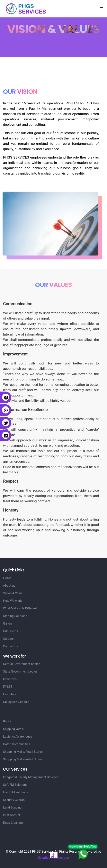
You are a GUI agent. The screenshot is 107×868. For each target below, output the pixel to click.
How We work (12, 601)
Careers (8, 639)
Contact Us (11, 646)
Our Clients (11, 631)
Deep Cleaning (13, 823)
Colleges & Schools (16, 702)
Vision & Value (13, 593)
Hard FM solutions (16, 792)
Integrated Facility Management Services (31, 777)
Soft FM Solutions (15, 785)
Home (7, 578)
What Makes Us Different (20, 608)
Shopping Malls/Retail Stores (23, 752)
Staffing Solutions (15, 616)
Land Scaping (12, 807)
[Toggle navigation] (102, 9)
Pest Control (11, 815)
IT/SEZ (8, 687)
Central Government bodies (22, 664)
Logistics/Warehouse (18, 737)
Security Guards (14, 800)
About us (9, 586)
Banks (7, 721)
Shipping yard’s (13, 729)
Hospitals (10, 694)
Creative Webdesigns (53, 858)
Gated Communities (17, 744)
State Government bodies (20, 672)
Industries (10, 679)
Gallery (8, 624)
